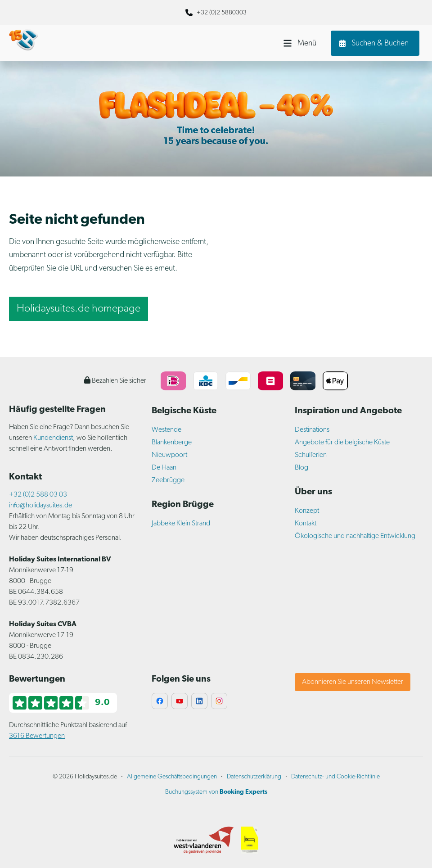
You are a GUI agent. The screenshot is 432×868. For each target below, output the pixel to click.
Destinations (312, 430)
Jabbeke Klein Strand (181, 524)
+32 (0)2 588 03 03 (38, 495)
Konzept (307, 511)
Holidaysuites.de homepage (79, 309)
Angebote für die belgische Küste (342, 443)
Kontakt (306, 524)
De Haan (164, 468)
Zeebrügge (168, 480)
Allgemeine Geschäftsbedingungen (172, 777)
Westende (166, 430)
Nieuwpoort (169, 455)
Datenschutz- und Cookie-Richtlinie (335, 777)
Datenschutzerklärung (254, 777)
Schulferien (311, 455)
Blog (301, 468)
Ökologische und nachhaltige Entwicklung (355, 536)
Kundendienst (53, 438)
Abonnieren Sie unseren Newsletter (353, 682)
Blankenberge (172, 443)
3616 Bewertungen (37, 736)
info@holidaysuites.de (40, 506)
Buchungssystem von (216, 792)
